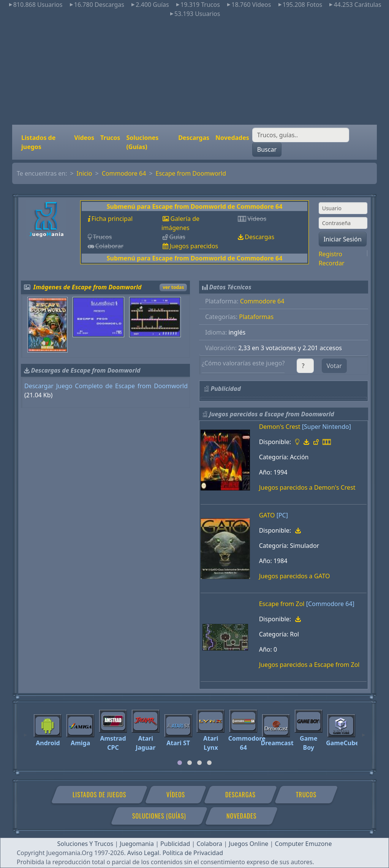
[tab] (180, 763)
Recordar (332, 263)
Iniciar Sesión (343, 239)
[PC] (282, 515)
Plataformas (256, 317)
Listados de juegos (38, 142)
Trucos (110, 138)
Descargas (194, 138)
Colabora (209, 844)
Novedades (232, 138)
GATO (267, 515)
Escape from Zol (282, 604)
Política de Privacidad (193, 853)
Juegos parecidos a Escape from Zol (309, 665)
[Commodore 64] (330, 604)
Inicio (85, 173)
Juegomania (137, 844)
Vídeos (84, 138)
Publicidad (175, 844)
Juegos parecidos (194, 246)
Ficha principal (112, 219)
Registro (330, 254)
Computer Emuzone (304, 844)
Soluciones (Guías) (142, 142)
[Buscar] (301, 135)
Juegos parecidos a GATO (295, 576)
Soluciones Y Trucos (85, 844)
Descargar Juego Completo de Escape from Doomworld (106, 386)
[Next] (364, 732)
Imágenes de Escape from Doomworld (88, 287)
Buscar (267, 149)
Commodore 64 (124, 173)
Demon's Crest (280, 427)
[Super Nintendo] (327, 427)
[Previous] (25, 732)
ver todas (173, 287)
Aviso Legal (143, 853)
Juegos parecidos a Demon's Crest (307, 487)
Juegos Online (248, 844)
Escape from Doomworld (191, 173)
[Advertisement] (194, 71)
